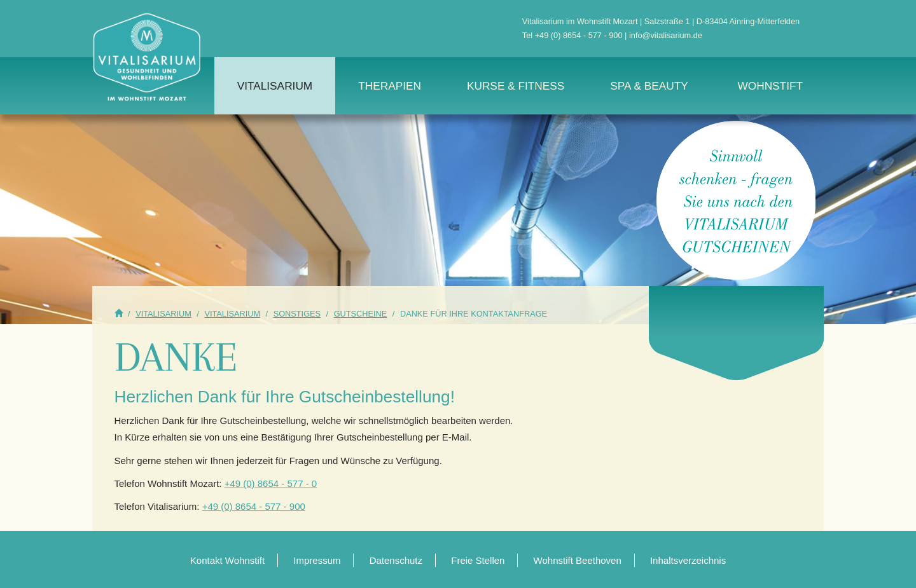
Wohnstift (770, 86)
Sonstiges (297, 314)
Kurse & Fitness (516, 86)
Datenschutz (396, 560)
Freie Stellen (478, 560)
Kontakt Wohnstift (227, 560)
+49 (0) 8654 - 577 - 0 (271, 483)
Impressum (317, 560)
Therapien (390, 86)
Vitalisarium (275, 86)
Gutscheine (361, 314)
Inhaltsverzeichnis (688, 560)
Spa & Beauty (649, 86)
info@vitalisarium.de (666, 35)
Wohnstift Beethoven (578, 560)
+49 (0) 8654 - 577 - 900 (579, 35)
